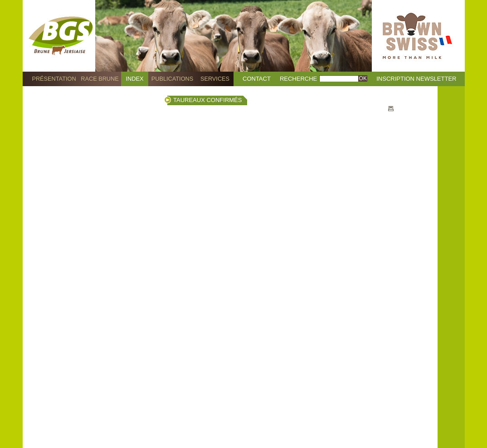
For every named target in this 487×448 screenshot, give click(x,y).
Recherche (298, 79)
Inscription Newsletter (416, 79)
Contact (257, 79)
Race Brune (100, 79)
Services (215, 79)
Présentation (54, 79)
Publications (172, 79)
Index (135, 79)
